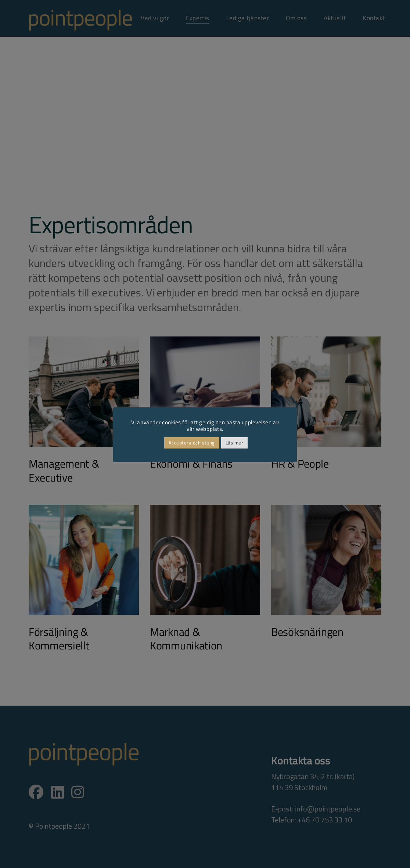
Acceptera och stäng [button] (192, 443)
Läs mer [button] (235, 443)
